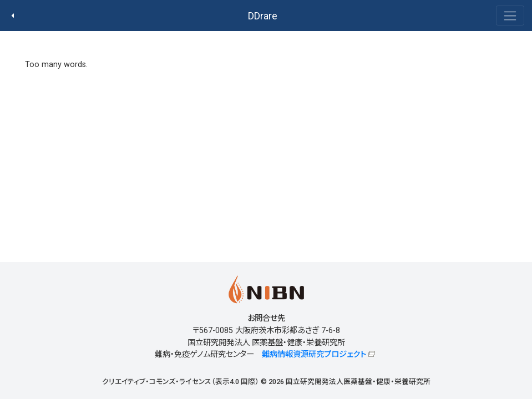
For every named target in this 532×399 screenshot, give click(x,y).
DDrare (263, 16)
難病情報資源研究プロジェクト (314, 354)
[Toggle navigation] (510, 16)
